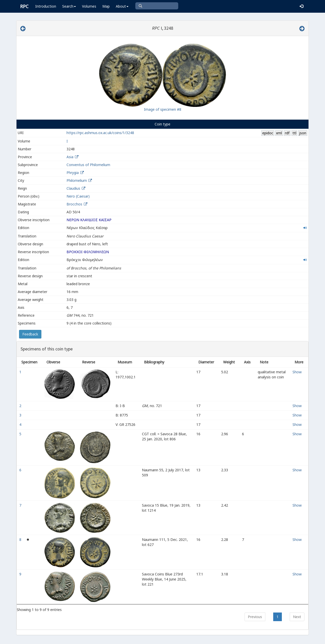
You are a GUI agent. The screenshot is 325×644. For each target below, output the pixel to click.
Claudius (73, 188)
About (122, 6)
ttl (294, 133)
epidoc (268, 133)
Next (297, 617)
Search (69, 6)
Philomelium (77, 180)
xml (279, 133)
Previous (255, 617)
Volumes (89, 6)
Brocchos (75, 204)
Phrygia (73, 173)
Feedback (30, 334)
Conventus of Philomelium (88, 165)
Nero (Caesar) (78, 196)
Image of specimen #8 (163, 109)
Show (297, 372)
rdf (287, 133)
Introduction (46, 6)
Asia (70, 157)
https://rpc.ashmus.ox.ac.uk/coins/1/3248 (100, 133)
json (303, 133)
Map (106, 6)
